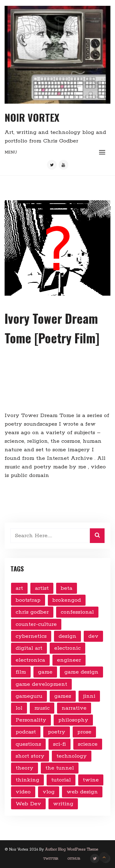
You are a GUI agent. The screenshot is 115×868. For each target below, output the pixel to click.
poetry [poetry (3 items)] (57, 732)
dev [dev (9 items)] (93, 636)
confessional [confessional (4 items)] (77, 612)
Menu (11, 152)
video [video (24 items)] (23, 792)
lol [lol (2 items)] (19, 708)
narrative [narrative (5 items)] (74, 708)
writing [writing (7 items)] (63, 804)
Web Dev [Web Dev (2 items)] (28, 804)
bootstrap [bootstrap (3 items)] (28, 600)
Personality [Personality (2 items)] (31, 720)
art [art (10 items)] (19, 588)
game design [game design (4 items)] (81, 672)
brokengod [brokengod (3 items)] (67, 600)
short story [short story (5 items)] (30, 756)
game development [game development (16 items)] (41, 684)
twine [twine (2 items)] (91, 780)
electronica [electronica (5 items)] (30, 660)
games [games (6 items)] (63, 696)
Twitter (51, 859)
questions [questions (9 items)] (28, 744)
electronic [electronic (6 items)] (67, 648)
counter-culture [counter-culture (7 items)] (36, 624)
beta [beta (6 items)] (67, 588)
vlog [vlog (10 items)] (49, 792)
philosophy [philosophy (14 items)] (73, 720)
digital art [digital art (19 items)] (29, 648)
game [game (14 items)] (45, 672)
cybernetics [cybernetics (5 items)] (31, 636)
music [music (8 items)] (42, 708)
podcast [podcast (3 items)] (26, 732)
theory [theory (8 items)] (25, 768)
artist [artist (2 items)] (42, 588)
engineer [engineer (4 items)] (69, 660)
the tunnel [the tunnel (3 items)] (60, 768)
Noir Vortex (32, 117)
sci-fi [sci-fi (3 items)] (59, 744)
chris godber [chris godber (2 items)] (32, 612)
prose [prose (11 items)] (84, 732)
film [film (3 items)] (21, 672)
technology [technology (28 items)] (72, 756)
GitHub (74, 859)
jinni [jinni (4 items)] (89, 696)
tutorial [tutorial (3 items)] (61, 780)
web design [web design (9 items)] (82, 792)
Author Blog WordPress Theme (72, 850)
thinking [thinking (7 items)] (27, 780)
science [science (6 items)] (88, 744)
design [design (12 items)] (67, 636)
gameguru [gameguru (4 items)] (29, 696)
